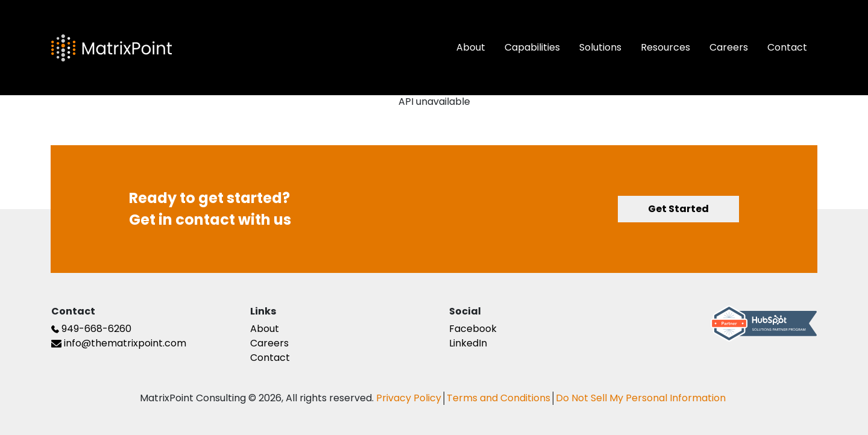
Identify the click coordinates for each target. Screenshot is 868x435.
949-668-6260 (91, 329)
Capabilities (532, 47)
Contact (787, 47)
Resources (665, 47)
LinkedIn (468, 343)
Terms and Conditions (498, 398)
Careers (729, 47)
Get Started (678, 209)
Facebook (473, 329)
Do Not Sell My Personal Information (641, 398)
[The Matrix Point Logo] (112, 48)
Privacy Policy (409, 398)
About (471, 47)
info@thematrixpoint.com (119, 343)
